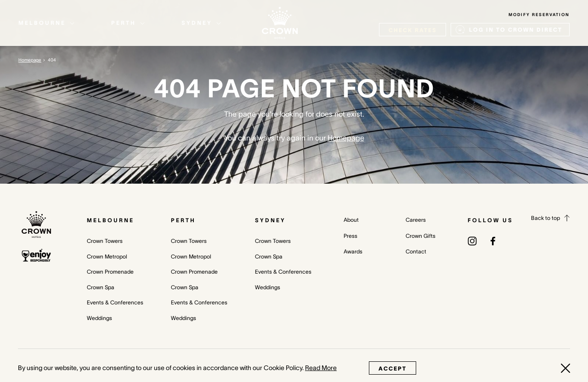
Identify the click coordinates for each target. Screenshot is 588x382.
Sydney (270, 220)
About (351, 220)
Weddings (99, 318)
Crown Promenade (110, 272)
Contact (416, 251)
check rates (413, 30)
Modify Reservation (539, 15)
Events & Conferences (115, 302)
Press (351, 236)
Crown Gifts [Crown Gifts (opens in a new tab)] (421, 236)
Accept (393, 368)
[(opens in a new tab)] (472, 241)
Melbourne (110, 220)
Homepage (30, 60)
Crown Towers (105, 241)
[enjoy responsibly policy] (36, 256)
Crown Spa (101, 287)
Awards (353, 251)
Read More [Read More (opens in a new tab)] (321, 368)
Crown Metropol (107, 256)
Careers (416, 220)
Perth (183, 220)
